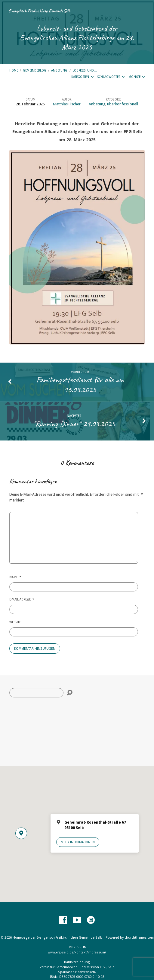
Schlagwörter (111, 77)
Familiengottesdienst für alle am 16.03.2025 (80, 384)
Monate (137, 77)
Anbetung (59, 70)
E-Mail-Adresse (22, 599)
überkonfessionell (123, 104)
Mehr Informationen (78, 842)
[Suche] (36, 693)
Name (15, 577)
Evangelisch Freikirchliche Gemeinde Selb (39, 11)
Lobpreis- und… (85, 70)
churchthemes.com (139, 938)
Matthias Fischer (67, 104)
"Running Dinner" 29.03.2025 (74, 424)
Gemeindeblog (35, 70)
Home (14, 70)
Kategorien (82, 77)
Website (15, 622)
